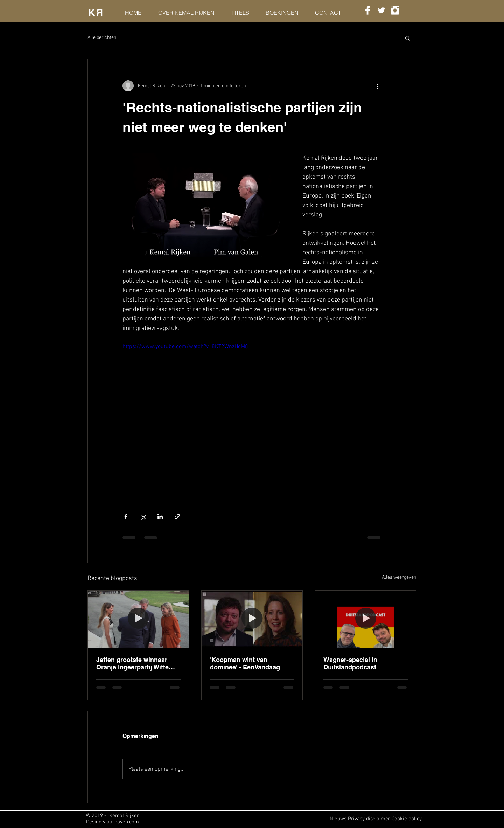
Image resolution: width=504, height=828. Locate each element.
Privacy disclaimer (369, 819)
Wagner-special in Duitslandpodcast (350, 663)
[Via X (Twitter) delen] (143, 516)
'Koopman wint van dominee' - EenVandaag (245, 663)
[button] (408, 38)
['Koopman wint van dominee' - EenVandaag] (252, 619)
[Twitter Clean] (381, 10)
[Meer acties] (377, 86)
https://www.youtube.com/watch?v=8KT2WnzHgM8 (185, 347)
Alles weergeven (399, 577)
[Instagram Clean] (395, 10)
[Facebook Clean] (368, 10)
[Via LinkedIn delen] (160, 516)
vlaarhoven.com (121, 822)
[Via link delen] (177, 516)
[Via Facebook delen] (126, 516)
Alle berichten (102, 38)
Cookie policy (407, 819)
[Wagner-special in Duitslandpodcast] (366, 619)
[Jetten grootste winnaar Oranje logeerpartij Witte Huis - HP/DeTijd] (138, 619)
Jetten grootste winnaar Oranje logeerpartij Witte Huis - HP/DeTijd (132, 663)
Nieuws (338, 819)
